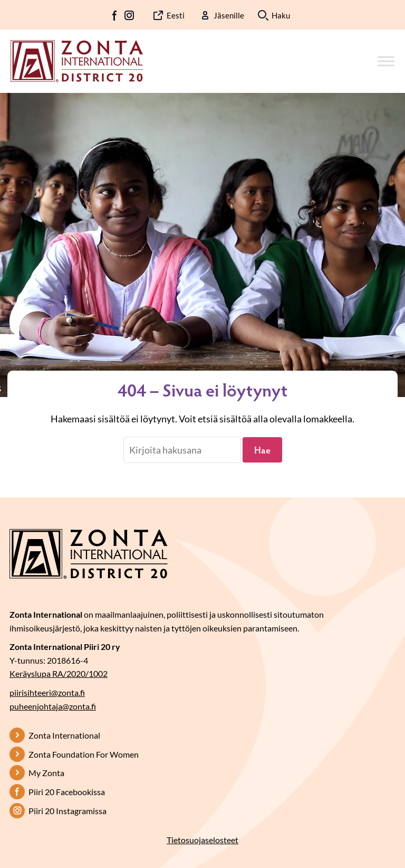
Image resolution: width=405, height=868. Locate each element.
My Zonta (46, 773)
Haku (281, 15)
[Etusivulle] (77, 60)
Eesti (176, 15)
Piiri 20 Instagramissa (67, 811)
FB (115, 15)
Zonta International (64, 735)
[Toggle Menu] (386, 61)
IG (129, 15)
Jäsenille (229, 15)
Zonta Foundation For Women (84, 754)
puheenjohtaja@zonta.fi (53, 706)
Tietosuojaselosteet (202, 840)
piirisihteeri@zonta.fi (47, 692)
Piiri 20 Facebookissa (67, 792)
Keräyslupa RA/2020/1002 (59, 673)
